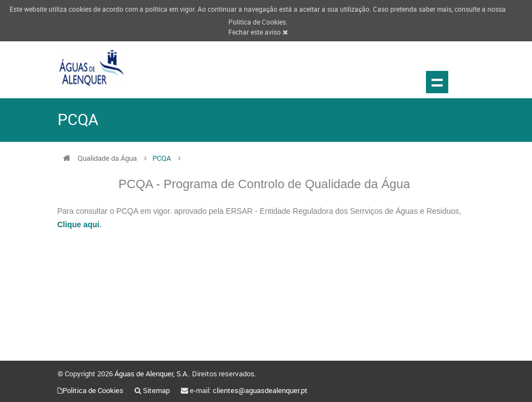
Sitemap (156, 390)
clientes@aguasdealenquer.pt (260, 390)
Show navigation (437, 82)
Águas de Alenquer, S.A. (152, 374)
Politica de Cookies (257, 22)
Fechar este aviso (258, 32)
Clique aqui (78, 224)
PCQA (162, 158)
